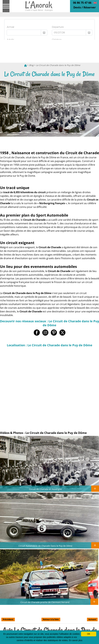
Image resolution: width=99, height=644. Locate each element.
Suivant (92, 619)
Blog (31, 65)
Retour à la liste (51, 619)
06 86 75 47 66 (82, 3)
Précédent (8, 619)
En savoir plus (76, 640)
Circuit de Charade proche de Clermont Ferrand (45, 602)
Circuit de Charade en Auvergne (45, 489)
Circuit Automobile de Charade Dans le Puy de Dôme (45, 546)
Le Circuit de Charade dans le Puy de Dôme (58, 65)
